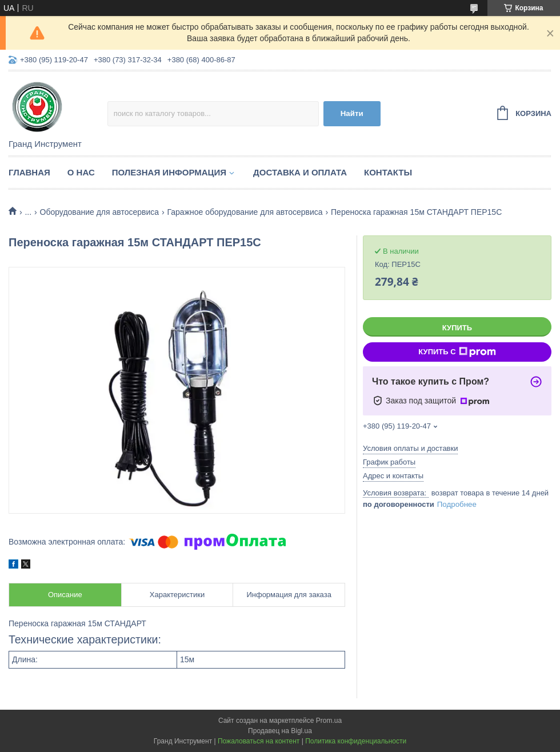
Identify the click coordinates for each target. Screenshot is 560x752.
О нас (81, 172)
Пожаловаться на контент (259, 741)
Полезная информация (169, 172)
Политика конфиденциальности (356, 741)
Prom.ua (329, 721)
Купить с (457, 352)
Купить (457, 328)
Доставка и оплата (300, 172)
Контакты (388, 172)
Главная (29, 172)
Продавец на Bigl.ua (280, 731)
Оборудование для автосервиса (100, 212)
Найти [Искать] (352, 113)
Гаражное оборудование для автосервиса (245, 212)
